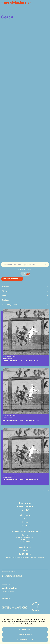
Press (18, 557)
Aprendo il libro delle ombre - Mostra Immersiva (21, 361)
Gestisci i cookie (25, 635)
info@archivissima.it (25, 547)
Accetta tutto (25, 630)
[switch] (25, 274)
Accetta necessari (25, 640)
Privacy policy (33, 557)
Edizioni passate (25, 557)
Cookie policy (41, 557)
